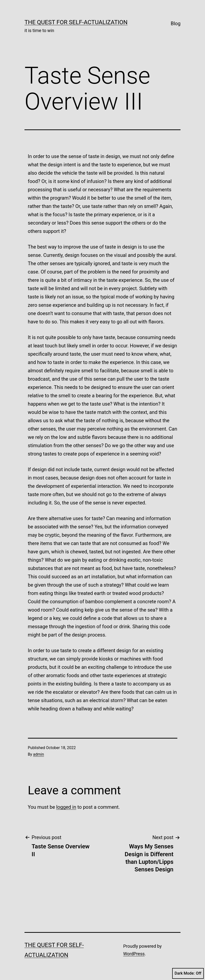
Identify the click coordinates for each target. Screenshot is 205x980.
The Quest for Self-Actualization (76, 22)
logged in (66, 807)
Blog (176, 23)
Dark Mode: (188, 973)
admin (38, 754)
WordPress (134, 954)
